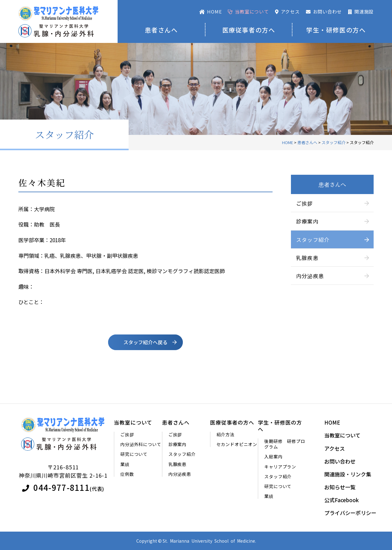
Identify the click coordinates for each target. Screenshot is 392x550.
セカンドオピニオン (237, 444)
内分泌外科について (141, 444)
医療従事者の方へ (249, 30)
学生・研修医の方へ (336, 30)
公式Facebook (341, 500)
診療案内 (307, 221)
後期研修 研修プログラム (285, 444)
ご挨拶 (305, 203)
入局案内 (273, 457)
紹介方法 (226, 434)
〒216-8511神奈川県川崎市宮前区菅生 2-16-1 (63, 471)
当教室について (133, 422)
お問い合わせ (340, 461)
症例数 (127, 474)
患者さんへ (161, 30)
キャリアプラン (280, 467)
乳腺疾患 (307, 258)
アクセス (335, 449)
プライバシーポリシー (350, 513)
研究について (134, 454)
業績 (125, 464)
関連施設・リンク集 (348, 474)
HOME (332, 422)
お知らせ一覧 (340, 487)
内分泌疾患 (310, 276)
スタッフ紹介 (313, 240)
